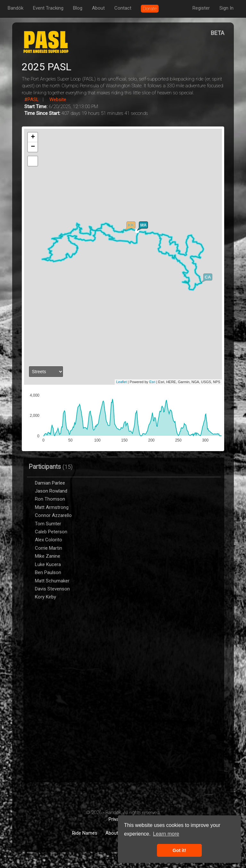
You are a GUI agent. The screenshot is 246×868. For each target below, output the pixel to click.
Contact (123, 8)
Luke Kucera (48, 564)
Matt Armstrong (52, 507)
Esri (152, 382)
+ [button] (33, 137)
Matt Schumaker (52, 581)
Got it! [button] (179, 850)
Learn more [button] (166, 834)
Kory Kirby (46, 597)
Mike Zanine (48, 556)
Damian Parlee (50, 483)
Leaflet (122, 382)
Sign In (226, 8)
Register (201, 8)
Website (58, 99)
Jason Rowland (51, 491)
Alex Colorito (49, 540)
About (98, 8)
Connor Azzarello (53, 515)
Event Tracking (48, 8)
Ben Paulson (48, 572)
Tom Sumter (48, 524)
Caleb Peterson (51, 532)
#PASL (32, 99)
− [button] (33, 147)
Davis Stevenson (52, 589)
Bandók (16, 8)
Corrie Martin (49, 548)
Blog (78, 8)
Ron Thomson (50, 499)
